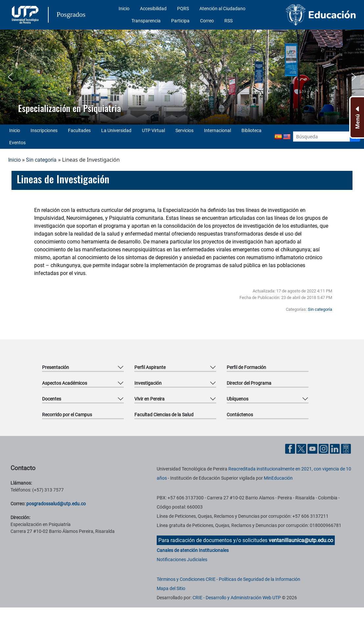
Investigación (148, 383)
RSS (228, 21)
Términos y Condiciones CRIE (186, 579)
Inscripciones (44, 130)
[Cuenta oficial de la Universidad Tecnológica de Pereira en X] (302, 448)
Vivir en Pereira (149, 399)
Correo (207, 21)
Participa (180, 21)
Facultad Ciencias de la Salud (164, 415)
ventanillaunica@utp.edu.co (301, 540)
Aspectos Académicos (65, 383)
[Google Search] (321, 137)
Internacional (217, 130)
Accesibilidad (153, 9)
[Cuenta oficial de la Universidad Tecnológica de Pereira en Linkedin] (335, 448)
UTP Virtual (153, 130)
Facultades (79, 130)
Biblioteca (251, 130)
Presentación (56, 367)
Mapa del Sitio (171, 588)
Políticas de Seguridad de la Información (260, 579)
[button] (10, 77)
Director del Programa (249, 383)
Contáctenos (240, 415)
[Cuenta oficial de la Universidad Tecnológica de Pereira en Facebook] (291, 448)
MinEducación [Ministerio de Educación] (278, 478)
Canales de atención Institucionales (193, 550)
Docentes (52, 399)
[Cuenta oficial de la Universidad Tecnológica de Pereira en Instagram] (324, 448)
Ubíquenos (238, 399)
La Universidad (116, 130)
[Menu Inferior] (357, 117)
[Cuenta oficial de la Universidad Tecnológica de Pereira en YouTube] (313, 448)
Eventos (17, 143)
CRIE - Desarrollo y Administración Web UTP (237, 598)
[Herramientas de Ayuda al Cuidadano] (346, 448)
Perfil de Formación (246, 367)
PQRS (183, 9)
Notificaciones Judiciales (182, 559)
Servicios (184, 130)
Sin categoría (41, 160)
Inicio (124, 9)
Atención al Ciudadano (222, 9)
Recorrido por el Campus (67, 415)
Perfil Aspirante (150, 367)
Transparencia (146, 21)
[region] (182, 77)
